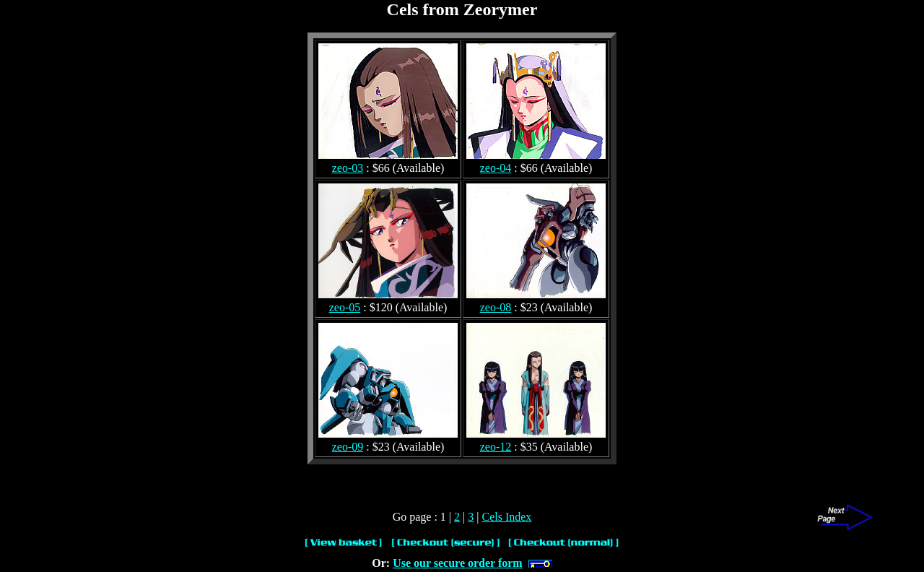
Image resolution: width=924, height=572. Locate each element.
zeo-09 (348, 447)
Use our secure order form (458, 563)
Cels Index (506, 517)
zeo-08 (496, 307)
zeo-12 (496, 447)
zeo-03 (348, 168)
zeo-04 (496, 168)
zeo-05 (345, 307)
